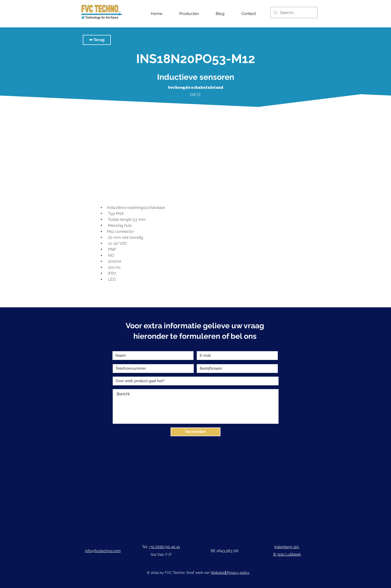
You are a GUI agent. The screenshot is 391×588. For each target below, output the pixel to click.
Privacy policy (238, 573)
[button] (97, 40)
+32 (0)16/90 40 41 (164, 547)
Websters (219, 573)
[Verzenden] (195, 432)
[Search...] (293, 13)
